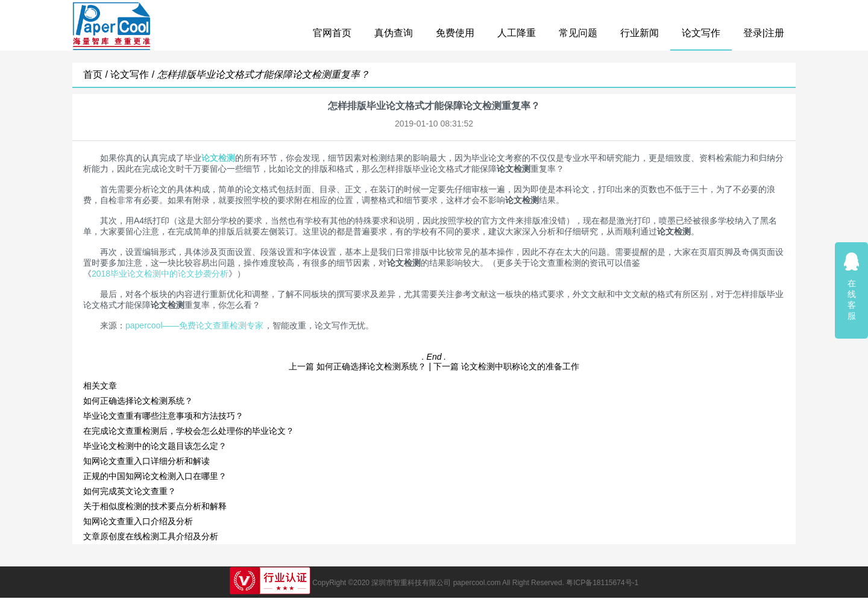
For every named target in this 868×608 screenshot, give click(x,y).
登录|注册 (764, 33)
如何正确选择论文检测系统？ (371, 366)
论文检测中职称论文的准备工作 (520, 366)
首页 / (97, 74)
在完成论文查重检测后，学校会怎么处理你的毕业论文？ (189, 431)
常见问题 (578, 33)
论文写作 (701, 33)
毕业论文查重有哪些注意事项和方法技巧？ (163, 416)
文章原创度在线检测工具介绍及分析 (151, 536)
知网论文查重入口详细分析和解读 (146, 461)
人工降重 (517, 33)
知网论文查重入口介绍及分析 (138, 521)
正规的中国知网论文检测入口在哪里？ (155, 476)
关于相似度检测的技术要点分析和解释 (155, 506)
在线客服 (852, 286)
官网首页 (332, 33)
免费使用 (455, 33)
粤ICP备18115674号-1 (602, 583)
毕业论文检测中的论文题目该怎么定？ (155, 446)
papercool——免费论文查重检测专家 (195, 325)
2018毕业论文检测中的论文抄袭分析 (160, 274)
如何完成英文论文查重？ (130, 491)
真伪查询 (394, 33)
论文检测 (218, 158)
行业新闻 (640, 33)
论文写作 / (134, 74)
